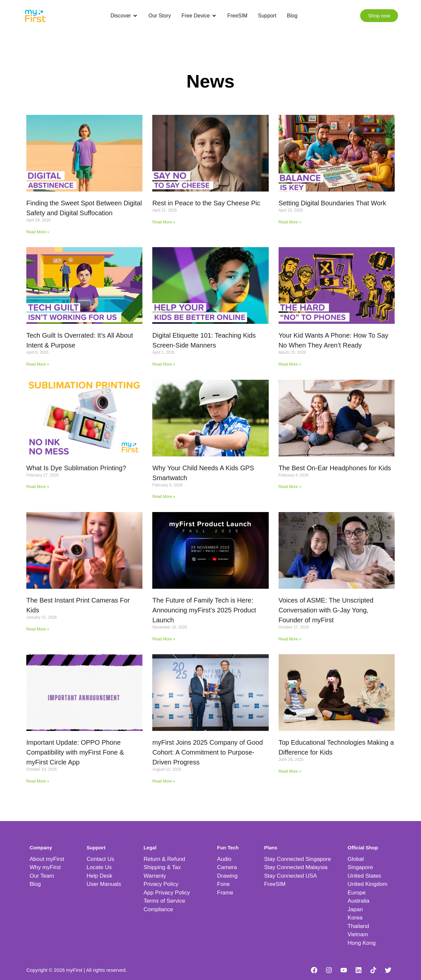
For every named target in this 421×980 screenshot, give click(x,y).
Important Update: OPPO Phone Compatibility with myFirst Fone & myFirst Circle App (75, 752)
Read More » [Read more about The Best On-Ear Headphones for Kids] (290, 487)
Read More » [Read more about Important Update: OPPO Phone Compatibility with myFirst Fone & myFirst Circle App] (38, 781)
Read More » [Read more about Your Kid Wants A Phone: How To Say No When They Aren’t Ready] (290, 364)
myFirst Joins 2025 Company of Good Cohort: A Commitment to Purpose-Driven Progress (208, 752)
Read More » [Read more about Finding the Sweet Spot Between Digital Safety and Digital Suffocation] (38, 232)
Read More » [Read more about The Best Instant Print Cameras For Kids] (38, 629)
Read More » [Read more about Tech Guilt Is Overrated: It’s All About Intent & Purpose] (38, 364)
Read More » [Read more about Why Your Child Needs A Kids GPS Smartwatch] (164, 497)
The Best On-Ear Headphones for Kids (335, 468)
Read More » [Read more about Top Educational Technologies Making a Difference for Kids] (290, 771)
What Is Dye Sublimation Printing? (76, 468)
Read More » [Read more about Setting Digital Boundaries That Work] (290, 222)
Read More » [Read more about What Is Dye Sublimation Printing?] (38, 487)
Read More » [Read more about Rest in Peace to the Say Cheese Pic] (164, 222)
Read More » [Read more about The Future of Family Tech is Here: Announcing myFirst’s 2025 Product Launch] (164, 639)
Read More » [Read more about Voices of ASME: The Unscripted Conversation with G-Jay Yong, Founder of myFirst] (290, 639)
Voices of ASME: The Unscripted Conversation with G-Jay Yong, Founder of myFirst (326, 610)
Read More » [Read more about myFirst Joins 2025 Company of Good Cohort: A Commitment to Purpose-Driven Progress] (164, 781)
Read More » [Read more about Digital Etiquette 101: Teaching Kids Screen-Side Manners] (164, 364)
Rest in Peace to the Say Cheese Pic (206, 203)
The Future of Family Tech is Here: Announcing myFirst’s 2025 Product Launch (204, 610)
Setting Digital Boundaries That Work (332, 203)
